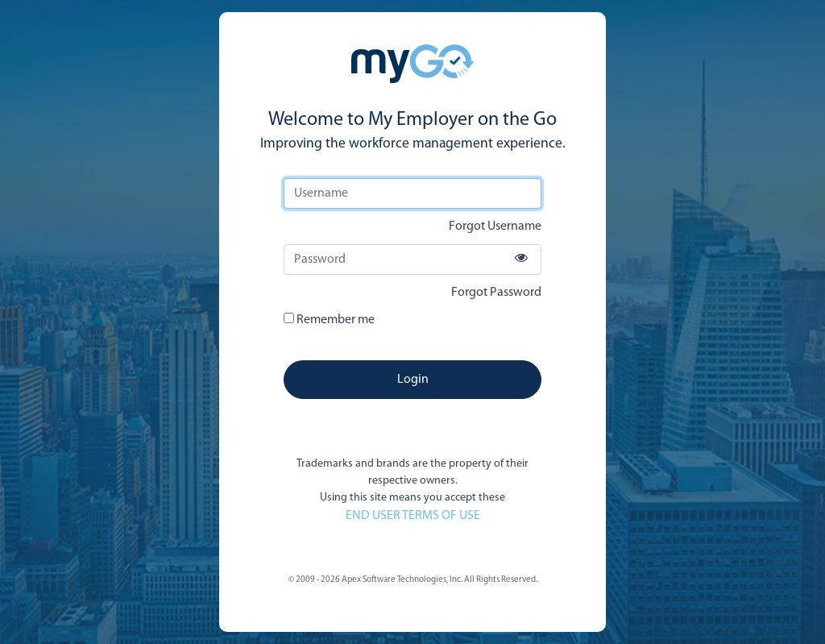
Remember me (329, 320)
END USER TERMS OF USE (413, 516)
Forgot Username (495, 226)
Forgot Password (496, 293)
